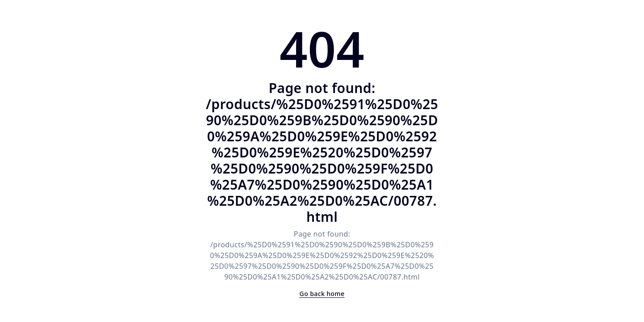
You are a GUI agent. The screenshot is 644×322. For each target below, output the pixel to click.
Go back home (322, 294)
